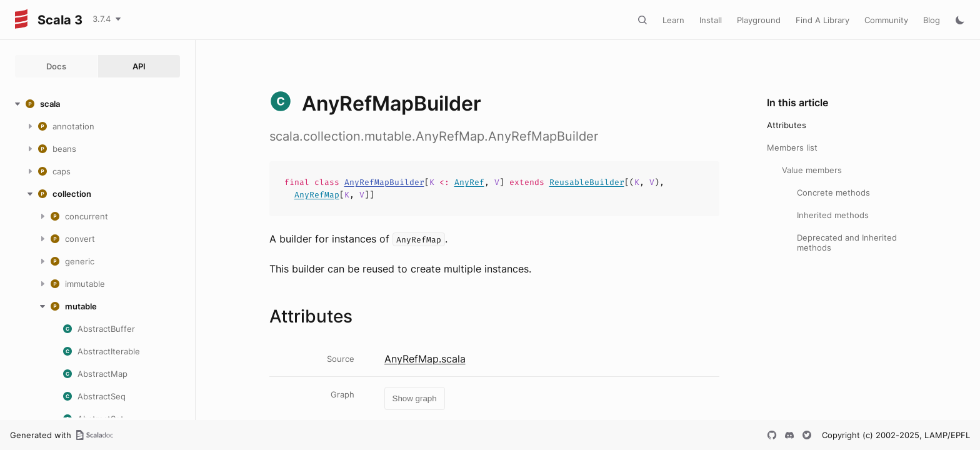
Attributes (787, 125)
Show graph (415, 398)
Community (886, 20)
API (139, 66)
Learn (673, 20)
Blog (932, 20)
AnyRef (469, 182)
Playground (759, 20)
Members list (792, 147)
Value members (812, 170)
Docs (56, 66)
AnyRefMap (317, 195)
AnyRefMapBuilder (384, 182)
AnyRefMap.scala (425, 359)
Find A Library (822, 20)
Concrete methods (833, 192)
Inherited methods (833, 215)
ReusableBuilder (587, 182)
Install (711, 20)
